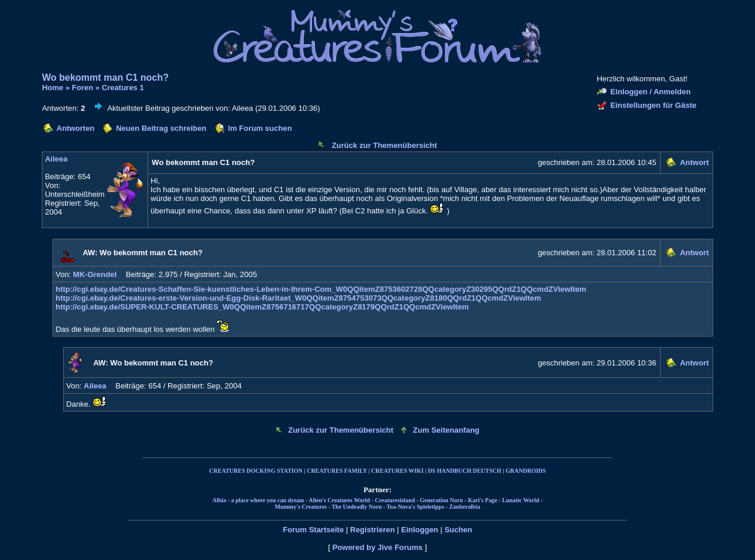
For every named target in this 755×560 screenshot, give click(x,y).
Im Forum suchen (260, 128)
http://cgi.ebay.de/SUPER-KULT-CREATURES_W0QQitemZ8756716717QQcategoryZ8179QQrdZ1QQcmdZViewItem (262, 307)
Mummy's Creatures (301, 507)
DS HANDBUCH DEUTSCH (464, 471)
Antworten (75, 128)
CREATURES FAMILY (337, 471)
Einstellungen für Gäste (654, 105)
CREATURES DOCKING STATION (256, 471)
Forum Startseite (314, 530)
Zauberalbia (465, 507)
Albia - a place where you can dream (258, 500)
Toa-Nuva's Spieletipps (415, 507)
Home (52, 88)
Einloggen (420, 530)
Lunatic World (521, 500)
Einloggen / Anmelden (651, 92)
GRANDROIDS (526, 471)
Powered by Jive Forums (377, 547)
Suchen (458, 530)
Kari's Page (482, 500)
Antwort (695, 162)
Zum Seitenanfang (446, 430)
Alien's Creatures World (339, 500)
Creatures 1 (123, 88)
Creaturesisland (395, 500)
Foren (83, 88)
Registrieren (373, 530)
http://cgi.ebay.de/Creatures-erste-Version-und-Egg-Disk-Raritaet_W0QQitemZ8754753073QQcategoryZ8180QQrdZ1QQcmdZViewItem (298, 298)
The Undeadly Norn (357, 507)
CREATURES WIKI (397, 471)
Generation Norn (441, 500)
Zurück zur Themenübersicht (384, 145)
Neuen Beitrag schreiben (161, 128)
